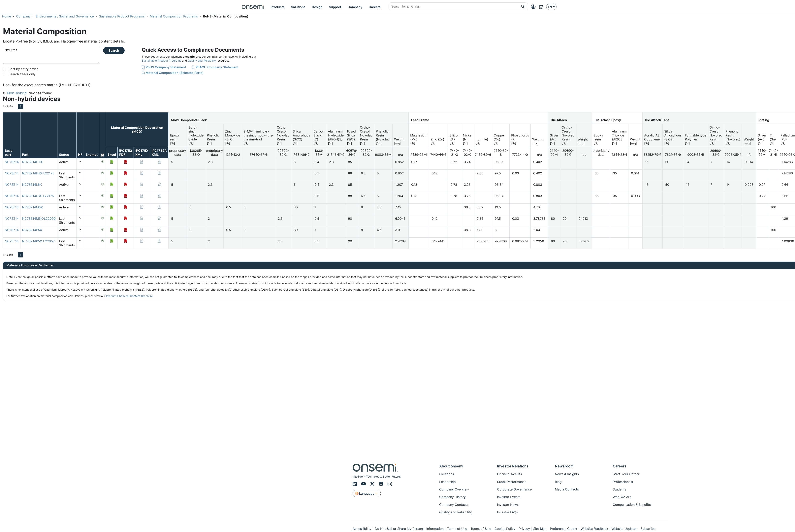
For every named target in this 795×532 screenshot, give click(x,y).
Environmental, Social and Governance (65, 16)
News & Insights (567, 474)
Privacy (524, 529)
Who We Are (622, 497)
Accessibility (362, 529)
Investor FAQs (507, 512)
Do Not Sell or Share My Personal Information (409, 529)
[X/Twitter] (373, 484)
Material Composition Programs (174, 16)
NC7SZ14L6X (32, 185)
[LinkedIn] (355, 484)
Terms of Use (457, 529)
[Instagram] (390, 484)
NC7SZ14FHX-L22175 (38, 173)
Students (619, 489)
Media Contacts (567, 489)
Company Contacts (454, 505)
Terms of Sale (481, 529)
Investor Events (509, 497)
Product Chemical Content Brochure (129, 296)
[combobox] (453, 7)
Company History (452, 497)
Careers (620, 466)
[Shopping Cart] (542, 7)
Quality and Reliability (202, 60)
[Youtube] (364, 484)
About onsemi (451, 466)
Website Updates (624, 529)
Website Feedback (594, 529)
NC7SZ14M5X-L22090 (39, 219)
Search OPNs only (22, 74)
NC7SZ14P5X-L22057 (38, 241)
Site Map (540, 529)
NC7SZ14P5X (32, 230)
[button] (523, 6)
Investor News (508, 505)
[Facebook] (382, 484)
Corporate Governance (514, 489)
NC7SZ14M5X (32, 207)
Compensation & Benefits (632, 505)
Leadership (447, 482)
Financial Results (509, 474)
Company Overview (454, 489)
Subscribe (648, 529)
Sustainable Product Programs (122, 16)
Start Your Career (626, 474)
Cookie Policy (505, 529)
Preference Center (564, 529)
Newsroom (564, 466)
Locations (447, 474)
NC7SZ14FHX (32, 162)
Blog (558, 482)
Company (23, 16)
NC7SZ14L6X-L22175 (38, 196)
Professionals (623, 482)
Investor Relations (513, 466)
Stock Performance (512, 482)
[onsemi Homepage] (253, 7)
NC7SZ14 (51, 55)
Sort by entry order (23, 69)
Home (6, 16)
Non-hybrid (17, 93)
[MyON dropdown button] (534, 7)
